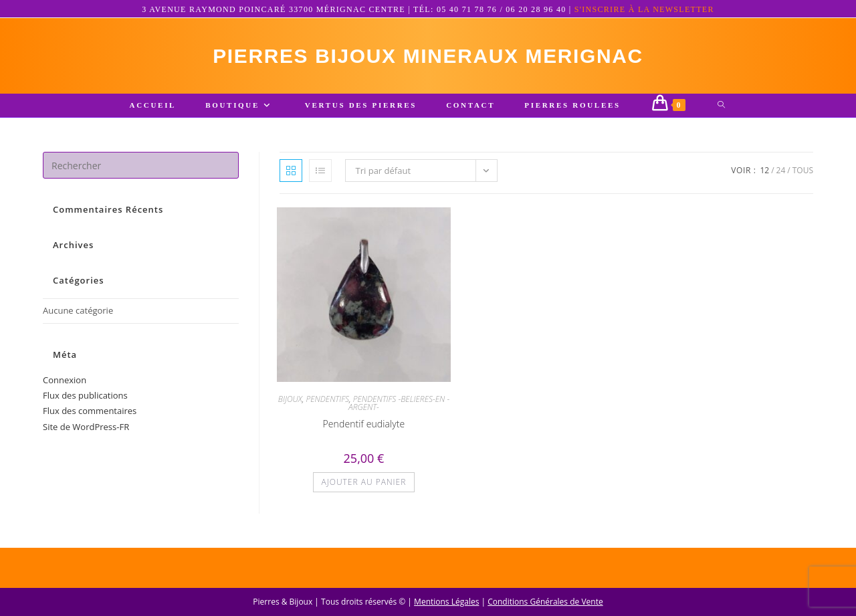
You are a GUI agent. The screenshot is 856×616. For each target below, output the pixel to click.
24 (781, 171)
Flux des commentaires (90, 411)
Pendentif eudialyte (364, 424)
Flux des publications (85, 395)
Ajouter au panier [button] (364, 482)
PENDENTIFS (327, 399)
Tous (803, 171)
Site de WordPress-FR (86, 427)
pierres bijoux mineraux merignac (428, 56)
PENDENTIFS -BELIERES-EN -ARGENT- (399, 403)
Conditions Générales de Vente (545, 602)
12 (764, 171)
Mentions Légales (446, 602)
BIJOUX (290, 399)
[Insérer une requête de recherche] (141, 166)
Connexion (65, 380)
